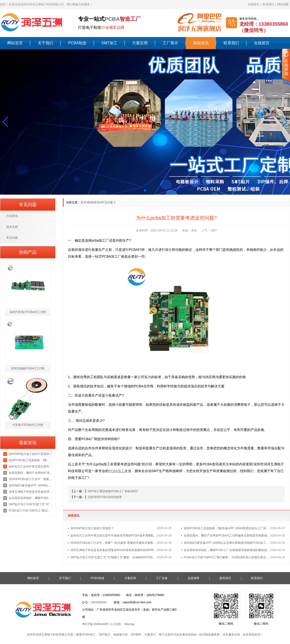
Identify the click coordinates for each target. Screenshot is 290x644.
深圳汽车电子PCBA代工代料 (28, 312)
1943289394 (98, 602)
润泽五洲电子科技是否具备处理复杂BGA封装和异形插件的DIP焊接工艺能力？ (114, 550)
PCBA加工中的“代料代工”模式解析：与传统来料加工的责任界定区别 (227, 557)
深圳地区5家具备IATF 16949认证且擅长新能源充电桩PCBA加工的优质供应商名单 (227, 543)
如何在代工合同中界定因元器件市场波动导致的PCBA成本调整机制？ (114, 536)
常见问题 (107, 202)
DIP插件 (136, 635)
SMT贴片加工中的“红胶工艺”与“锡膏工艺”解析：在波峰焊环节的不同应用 (114, 557)
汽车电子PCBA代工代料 (28, 425)
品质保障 (194, 578)
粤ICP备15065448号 (95, 624)
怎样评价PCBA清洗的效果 (105, 497)
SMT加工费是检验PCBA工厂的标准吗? (113, 491)
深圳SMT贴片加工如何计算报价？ (92, 528)
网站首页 (15, 43)
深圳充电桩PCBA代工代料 (28, 368)
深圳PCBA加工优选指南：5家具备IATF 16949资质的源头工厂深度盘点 (227, 528)
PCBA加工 (89, 635)
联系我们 (268, 4)
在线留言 (254, 4)
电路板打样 (121, 635)
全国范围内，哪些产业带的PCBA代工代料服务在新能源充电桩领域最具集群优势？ (227, 536)
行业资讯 (12, 216)
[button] (6, 122)
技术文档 (12, 227)
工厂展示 (170, 43)
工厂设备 (162, 578)
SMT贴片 (105, 635)
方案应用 (140, 43)
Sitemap (129, 624)
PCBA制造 (77, 43)
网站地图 (283, 4)
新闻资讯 (201, 43)
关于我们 (45, 43)
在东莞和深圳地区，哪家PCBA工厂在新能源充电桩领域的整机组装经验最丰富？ (227, 550)
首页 (83, 202)
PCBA (112, 19)
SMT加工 (109, 43)
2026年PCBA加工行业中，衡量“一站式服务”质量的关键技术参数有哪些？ (114, 543)
